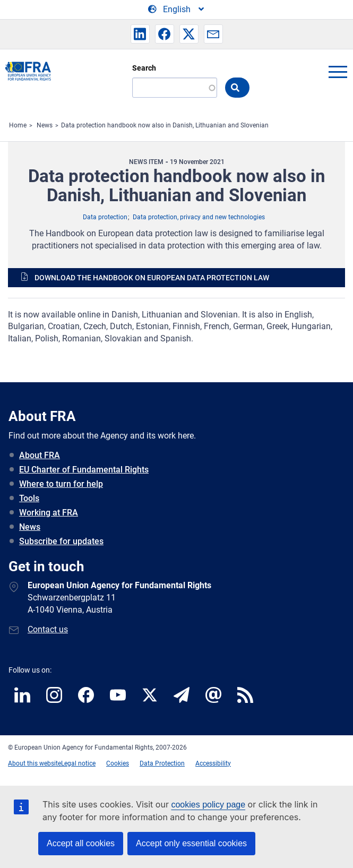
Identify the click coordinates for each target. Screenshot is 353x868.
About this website (35, 763)
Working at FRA (49, 513)
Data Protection (162, 763)
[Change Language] (177, 10)
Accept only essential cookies (191, 843)
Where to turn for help (61, 484)
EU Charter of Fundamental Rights (84, 470)
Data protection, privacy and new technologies (199, 217)
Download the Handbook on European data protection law (152, 278)
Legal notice (78, 763)
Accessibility (213, 763)
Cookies (118, 763)
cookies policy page (208, 805)
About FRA (40, 455)
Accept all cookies (81, 843)
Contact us (48, 629)
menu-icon (338, 72)
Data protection (105, 217)
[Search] (175, 88)
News (45, 125)
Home (18, 125)
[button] (140, 34)
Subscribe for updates (61, 541)
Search (144, 68)
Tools (29, 498)
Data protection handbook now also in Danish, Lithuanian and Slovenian (165, 125)
